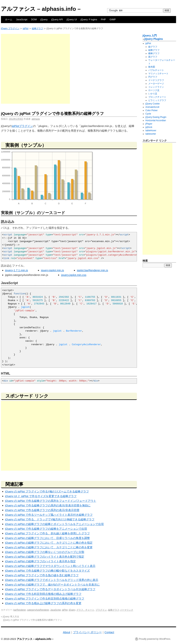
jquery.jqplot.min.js (52, 270)
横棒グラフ (154, 53)
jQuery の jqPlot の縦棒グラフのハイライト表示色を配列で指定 (45, 557)
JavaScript (22, 19)
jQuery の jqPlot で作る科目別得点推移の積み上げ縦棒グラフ (43, 594)
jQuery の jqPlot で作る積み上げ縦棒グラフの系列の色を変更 (43, 603)
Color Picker (152, 110)
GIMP (113, 19)
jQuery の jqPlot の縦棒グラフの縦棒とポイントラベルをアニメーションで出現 (54, 524)
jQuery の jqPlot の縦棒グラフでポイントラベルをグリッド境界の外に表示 (52, 580)
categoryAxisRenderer (38, 610)
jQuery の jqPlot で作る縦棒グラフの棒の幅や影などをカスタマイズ (48, 571)
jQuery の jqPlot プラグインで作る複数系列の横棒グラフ (32, 620)
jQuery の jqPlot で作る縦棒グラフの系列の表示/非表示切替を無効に (48, 505)
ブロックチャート (157, 97)
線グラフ (153, 47)
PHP (103, 19)
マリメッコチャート (158, 74)
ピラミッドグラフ (157, 100)
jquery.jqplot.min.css (74, 275)
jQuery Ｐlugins (89, 19)
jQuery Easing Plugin (156, 117)
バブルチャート (156, 70)
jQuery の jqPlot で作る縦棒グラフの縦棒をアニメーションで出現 (46, 529)
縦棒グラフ (37, 28)
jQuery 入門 (150, 36)
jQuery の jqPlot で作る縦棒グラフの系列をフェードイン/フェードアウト (51, 501)
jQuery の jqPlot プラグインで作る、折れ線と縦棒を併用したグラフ (48, 533)
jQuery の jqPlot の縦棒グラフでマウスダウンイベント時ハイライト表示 (50, 566)
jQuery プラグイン (10, 28)
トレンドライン (156, 87)
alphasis (36, 119)
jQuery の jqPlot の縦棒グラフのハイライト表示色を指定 (41, 561)
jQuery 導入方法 (10, 617)
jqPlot (26, 28)
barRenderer (20, 610)
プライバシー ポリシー (87, 632)
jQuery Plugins (154, 39)
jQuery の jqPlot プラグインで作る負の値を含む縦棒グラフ (42, 575)
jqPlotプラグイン (22, 126)
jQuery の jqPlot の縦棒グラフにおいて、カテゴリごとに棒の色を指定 (49, 543)
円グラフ (153, 77)
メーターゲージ (156, 84)
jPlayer (149, 124)
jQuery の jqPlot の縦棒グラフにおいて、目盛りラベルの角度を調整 (48, 538)
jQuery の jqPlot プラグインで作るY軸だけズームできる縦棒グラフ (47, 491)
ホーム (9, 19)
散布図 (152, 67)
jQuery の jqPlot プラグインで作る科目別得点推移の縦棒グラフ (45, 598)
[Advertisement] (35, 69)
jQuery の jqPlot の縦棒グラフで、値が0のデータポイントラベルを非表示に (53, 585)
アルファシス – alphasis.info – (41, 9)
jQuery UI (72, 19)
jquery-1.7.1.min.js (17, 270)
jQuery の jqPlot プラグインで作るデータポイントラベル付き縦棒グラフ (50, 589)
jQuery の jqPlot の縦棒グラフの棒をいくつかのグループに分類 (45, 552)
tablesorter (151, 134)
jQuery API (57, 19)
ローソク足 (154, 90)
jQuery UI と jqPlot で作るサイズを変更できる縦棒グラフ (41, 496)
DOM (34, 19)
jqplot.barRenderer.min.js (93, 270)
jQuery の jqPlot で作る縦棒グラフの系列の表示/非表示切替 (42, 510)
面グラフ (153, 57)
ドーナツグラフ (156, 80)
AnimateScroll (152, 107)
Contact (109, 632)
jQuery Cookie (153, 104)
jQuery (44, 19)
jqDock (149, 127)
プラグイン (101, 610)
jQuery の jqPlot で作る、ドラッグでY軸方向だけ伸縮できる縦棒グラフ (50, 519)
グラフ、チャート (85, 610)
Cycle (148, 114)
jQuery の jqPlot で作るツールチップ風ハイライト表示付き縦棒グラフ (49, 515)
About (66, 632)
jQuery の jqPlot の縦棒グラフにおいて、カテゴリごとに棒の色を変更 (49, 547)
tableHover (151, 131)
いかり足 (153, 94)
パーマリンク (127, 610)
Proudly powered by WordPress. (155, 639)
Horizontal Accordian (156, 120)
